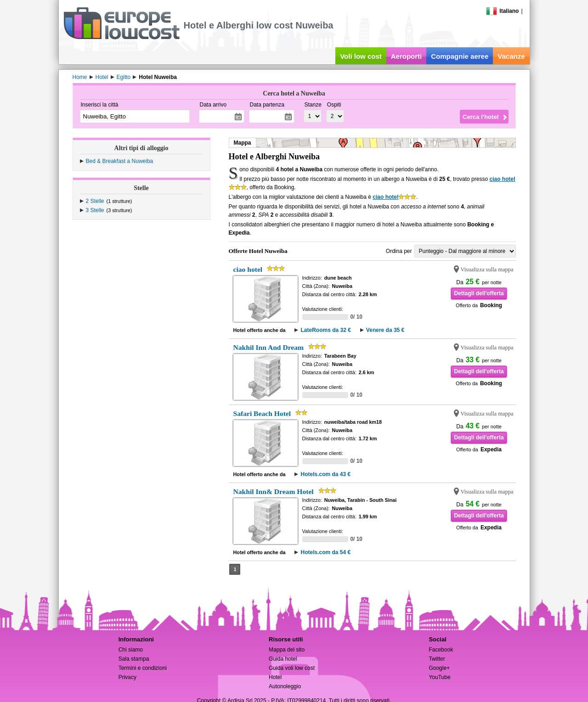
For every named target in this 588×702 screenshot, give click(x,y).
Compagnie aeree (460, 56)
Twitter (437, 659)
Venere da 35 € (385, 330)
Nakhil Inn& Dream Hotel (274, 491)
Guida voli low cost (292, 668)
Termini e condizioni (143, 668)
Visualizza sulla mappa (487, 270)
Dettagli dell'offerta (479, 293)
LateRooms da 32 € (325, 330)
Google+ (439, 668)
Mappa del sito (287, 650)
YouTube (439, 677)
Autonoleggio (285, 686)
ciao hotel (502, 179)
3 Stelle (95, 210)
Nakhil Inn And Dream (269, 347)
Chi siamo (131, 650)
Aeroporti (407, 56)
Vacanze (511, 56)
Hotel (275, 677)
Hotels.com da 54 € (325, 552)
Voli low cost (361, 56)
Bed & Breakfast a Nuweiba (120, 161)
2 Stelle (95, 201)
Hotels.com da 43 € (325, 474)
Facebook (441, 650)
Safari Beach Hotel (262, 413)
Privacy (127, 677)
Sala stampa (134, 659)
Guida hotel (283, 659)
